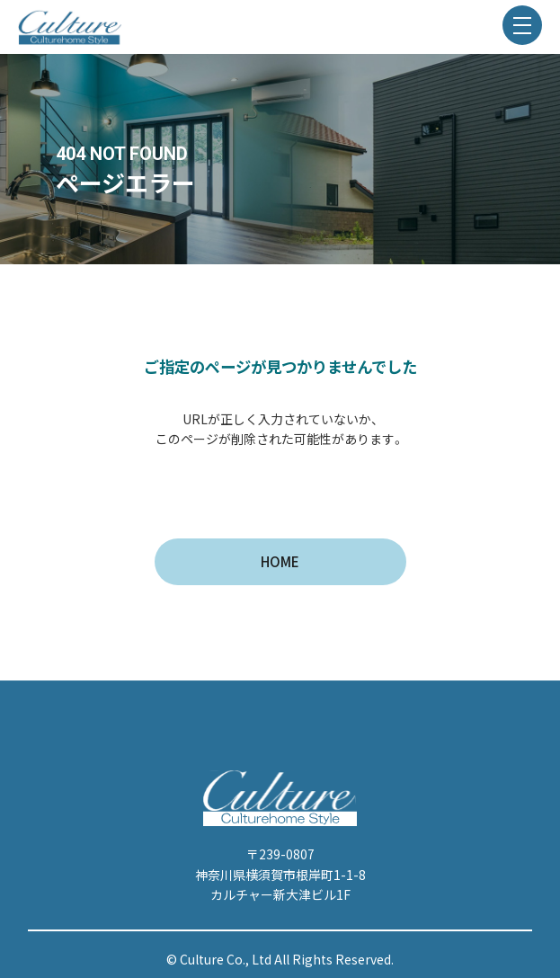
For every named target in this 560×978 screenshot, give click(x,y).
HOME (280, 561)
